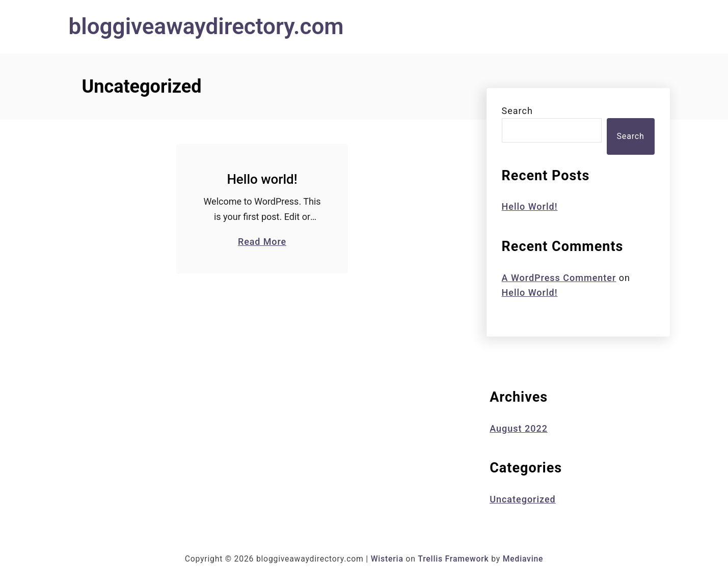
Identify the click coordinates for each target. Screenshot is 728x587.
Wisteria (387, 559)
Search (517, 111)
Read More (262, 241)
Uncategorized (523, 499)
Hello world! (262, 179)
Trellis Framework (453, 559)
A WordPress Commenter (559, 278)
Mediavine (523, 559)
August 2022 (519, 428)
